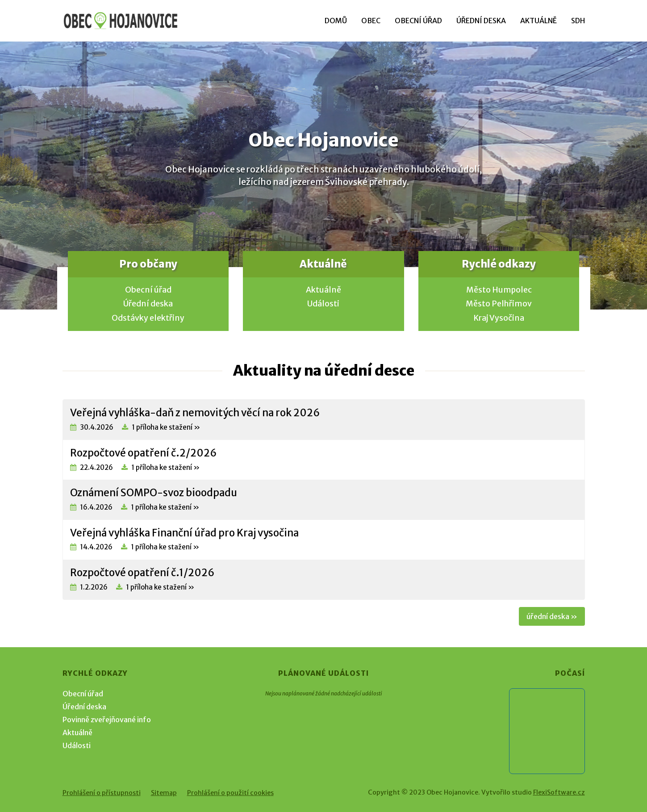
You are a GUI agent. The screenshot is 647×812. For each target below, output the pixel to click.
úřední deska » (552, 616)
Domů (336, 21)
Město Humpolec (499, 290)
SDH (578, 21)
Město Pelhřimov (499, 304)
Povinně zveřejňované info (107, 720)
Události (323, 304)
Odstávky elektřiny (148, 318)
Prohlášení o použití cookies (230, 793)
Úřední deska (481, 21)
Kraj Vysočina (499, 318)
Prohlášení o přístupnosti (102, 793)
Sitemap (164, 793)
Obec (371, 21)
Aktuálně (538, 21)
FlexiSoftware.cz (559, 792)
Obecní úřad (418, 21)
